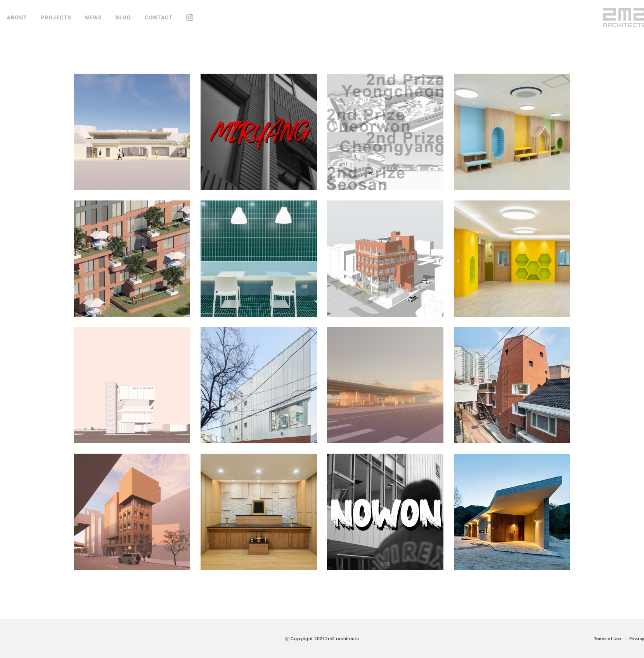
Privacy (637, 639)
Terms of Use (608, 639)
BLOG (123, 17)
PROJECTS (56, 17)
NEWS (93, 17)
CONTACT (159, 17)
